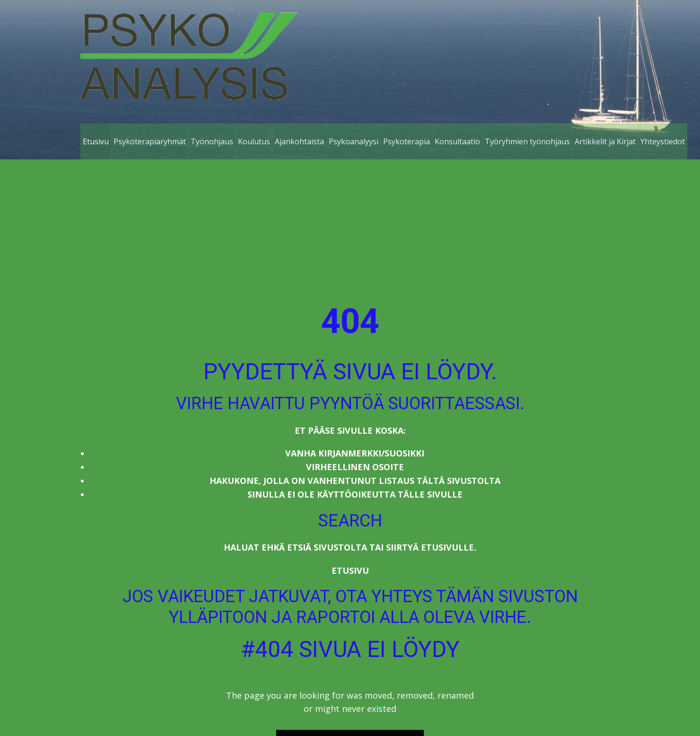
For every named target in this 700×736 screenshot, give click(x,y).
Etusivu (350, 570)
